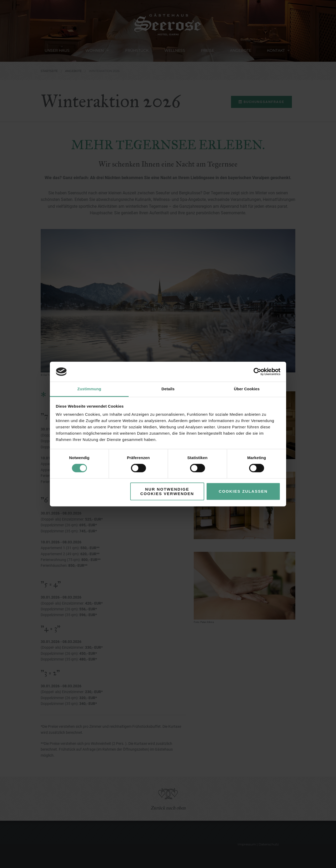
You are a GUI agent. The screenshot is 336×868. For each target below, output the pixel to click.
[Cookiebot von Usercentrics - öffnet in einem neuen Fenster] (257, 372)
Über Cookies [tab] (247, 389)
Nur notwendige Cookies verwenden (167, 491)
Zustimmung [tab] (89, 389)
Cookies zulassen (243, 491)
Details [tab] (168, 389)
